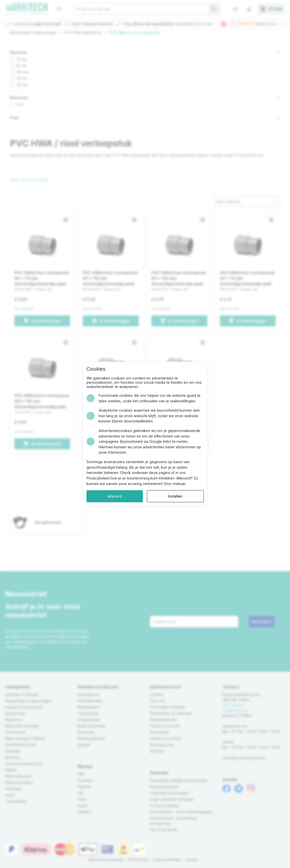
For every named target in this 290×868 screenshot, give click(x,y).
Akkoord (115, 496)
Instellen (175, 496)
